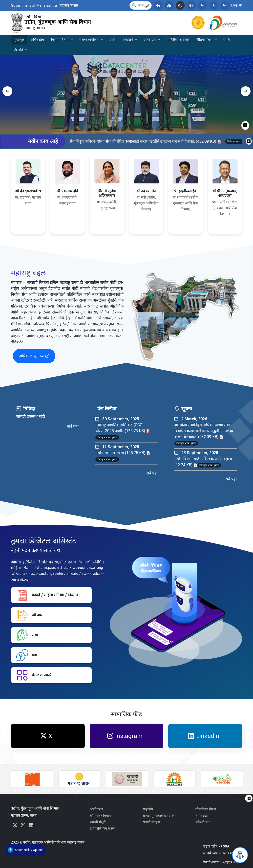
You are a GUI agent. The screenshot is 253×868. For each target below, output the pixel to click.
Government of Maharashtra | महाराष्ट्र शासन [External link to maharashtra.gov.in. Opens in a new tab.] (44, 6)
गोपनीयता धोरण (206, 809)
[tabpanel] (126, 94)
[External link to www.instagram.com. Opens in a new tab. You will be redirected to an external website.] (23, 825)
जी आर (29, 615)
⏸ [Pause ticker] (249, 141)
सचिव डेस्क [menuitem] (38, 40)
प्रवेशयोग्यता (203, 822)
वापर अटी (202, 816)
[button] (148, 6)
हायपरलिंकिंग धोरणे (102, 828)
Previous (7, 91)
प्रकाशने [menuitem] (129, 41)
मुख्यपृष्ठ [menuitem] (19, 40)
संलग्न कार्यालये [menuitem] (90, 41)
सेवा (27, 635)
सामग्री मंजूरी (98, 822)
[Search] (141, 5)
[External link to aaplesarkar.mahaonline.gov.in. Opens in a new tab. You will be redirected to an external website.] (222, 779)
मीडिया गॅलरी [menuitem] (205, 41)
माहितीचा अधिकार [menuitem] (178, 40)
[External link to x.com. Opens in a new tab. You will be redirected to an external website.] (15, 825)
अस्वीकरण (96, 809)
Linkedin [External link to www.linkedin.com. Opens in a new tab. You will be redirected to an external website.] (204, 736)
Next (246, 91)
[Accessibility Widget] (25, 850)
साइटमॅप (148, 809)
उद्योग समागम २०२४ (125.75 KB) (123, 453)
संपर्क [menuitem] (227, 40)
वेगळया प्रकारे (34, 675)
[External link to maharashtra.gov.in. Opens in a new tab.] (201, 22)
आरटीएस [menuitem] (150, 41)
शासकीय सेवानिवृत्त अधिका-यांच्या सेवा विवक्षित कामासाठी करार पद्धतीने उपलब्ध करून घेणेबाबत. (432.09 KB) (148, 141)
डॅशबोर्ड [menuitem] (19, 51)
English (237, 5)
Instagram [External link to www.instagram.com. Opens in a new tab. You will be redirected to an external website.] (125, 736)
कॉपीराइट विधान (100, 816)
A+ (225, 5)
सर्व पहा (73, 426)
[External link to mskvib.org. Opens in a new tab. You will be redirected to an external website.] (127, 779)
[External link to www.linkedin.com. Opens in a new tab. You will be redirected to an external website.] (31, 825)
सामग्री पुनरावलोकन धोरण (159, 816)
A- (202, 5)
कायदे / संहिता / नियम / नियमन (47, 595)
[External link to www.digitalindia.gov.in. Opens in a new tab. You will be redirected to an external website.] (226, 22)
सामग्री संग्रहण (151, 822)
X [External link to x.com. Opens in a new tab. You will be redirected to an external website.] (46, 736)
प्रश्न (27, 655)
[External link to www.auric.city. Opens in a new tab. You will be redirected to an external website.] (32, 779)
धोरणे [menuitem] (113, 40)
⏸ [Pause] (245, 125)
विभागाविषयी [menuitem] (61, 41)
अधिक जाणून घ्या (34, 356)
